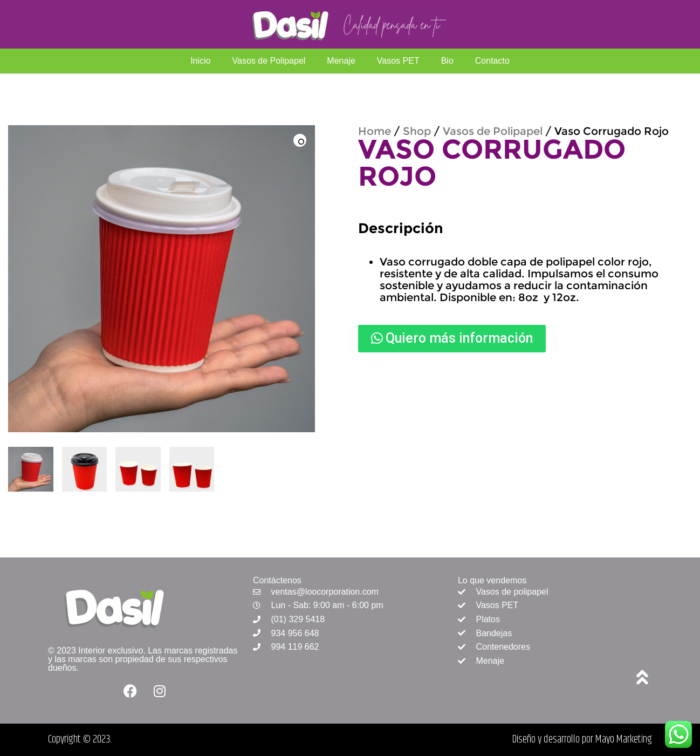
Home (375, 131)
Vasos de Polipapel (269, 61)
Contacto (492, 61)
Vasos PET (398, 61)
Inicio (200, 61)
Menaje (341, 61)
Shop (417, 131)
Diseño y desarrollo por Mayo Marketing (582, 740)
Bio (447, 61)
